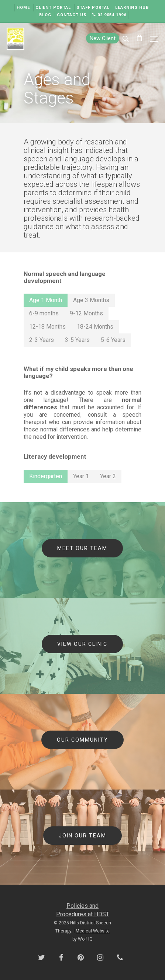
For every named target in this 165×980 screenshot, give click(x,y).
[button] (46, 300)
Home (23, 8)
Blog (45, 15)
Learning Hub (132, 8)
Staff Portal (93, 8)
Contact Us (72, 15)
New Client (103, 38)
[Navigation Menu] (154, 39)
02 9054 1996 (109, 15)
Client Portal (53, 8)
